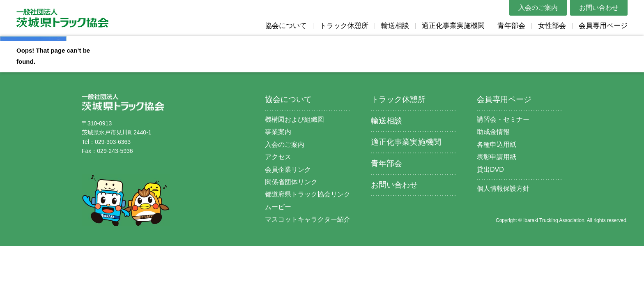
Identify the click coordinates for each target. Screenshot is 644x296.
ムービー (278, 207)
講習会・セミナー (503, 119)
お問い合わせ (599, 8)
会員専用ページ (603, 26)
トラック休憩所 (344, 26)
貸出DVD (490, 170)
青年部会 (511, 26)
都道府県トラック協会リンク (308, 194)
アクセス (278, 157)
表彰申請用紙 (497, 157)
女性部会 (552, 26)
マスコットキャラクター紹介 (308, 219)
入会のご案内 (538, 8)
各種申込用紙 (497, 145)
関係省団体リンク (291, 182)
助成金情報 (493, 132)
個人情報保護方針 (503, 188)
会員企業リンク (288, 170)
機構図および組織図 (294, 119)
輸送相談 (395, 26)
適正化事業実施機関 (453, 26)
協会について (286, 26)
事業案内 (278, 132)
